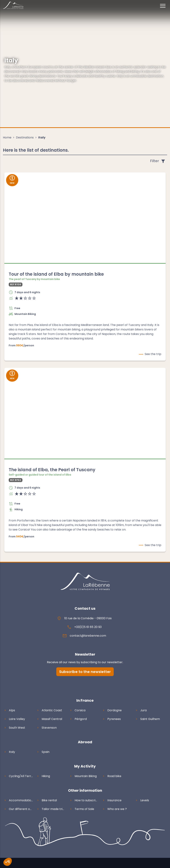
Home (7, 137)
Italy (42, 137)
